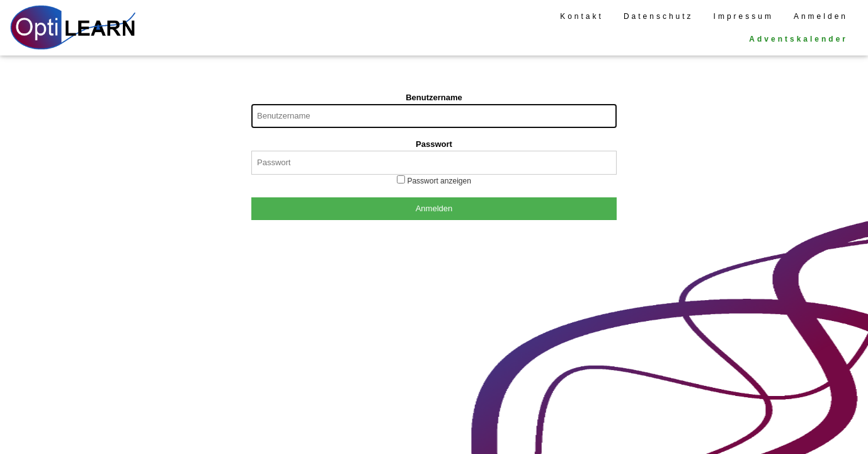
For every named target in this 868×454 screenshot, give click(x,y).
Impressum (744, 16)
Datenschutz (659, 16)
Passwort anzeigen (438, 181)
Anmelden (821, 16)
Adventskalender (798, 39)
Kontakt (582, 16)
